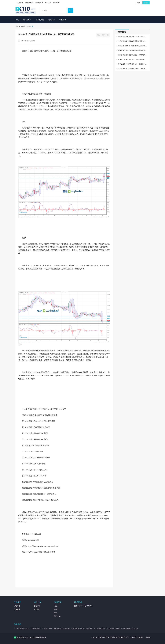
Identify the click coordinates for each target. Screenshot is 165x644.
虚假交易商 (39, 3)
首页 (17, 26)
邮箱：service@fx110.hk (83, 606)
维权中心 (56, 3)
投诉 (56, 609)
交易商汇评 (25, 26)
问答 (56, 606)
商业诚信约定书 (22, 638)
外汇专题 (162, 640)
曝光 (56, 613)
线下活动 (37, 609)
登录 (138, 3)
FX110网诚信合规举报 (38, 638)
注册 (146, 3)
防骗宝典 (17, 609)
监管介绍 (17, 606)
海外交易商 (29, 3)
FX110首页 (19, 3)
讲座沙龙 (37, 606)
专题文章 (48, 3)
